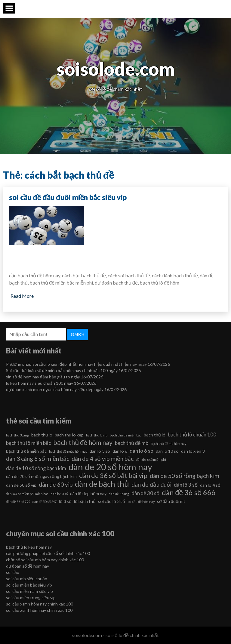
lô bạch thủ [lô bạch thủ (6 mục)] (85, 501)
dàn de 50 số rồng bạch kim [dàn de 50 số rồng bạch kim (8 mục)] (185, 476)
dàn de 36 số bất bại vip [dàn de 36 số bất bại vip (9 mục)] (113, 476)
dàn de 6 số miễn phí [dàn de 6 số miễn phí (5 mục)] (151, 459)
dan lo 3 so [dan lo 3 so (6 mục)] (100, 451)
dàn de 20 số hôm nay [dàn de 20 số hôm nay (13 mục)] (110, 467)
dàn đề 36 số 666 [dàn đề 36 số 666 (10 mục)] (189, 492)
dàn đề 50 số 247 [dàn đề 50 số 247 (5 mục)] (45, 502)
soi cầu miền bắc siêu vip (29, 585)
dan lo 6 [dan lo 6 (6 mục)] (120, 451)
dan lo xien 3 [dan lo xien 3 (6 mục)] (193, 451)
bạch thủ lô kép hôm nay (29, 547)
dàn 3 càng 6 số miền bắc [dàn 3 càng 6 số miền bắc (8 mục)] (38, 459)
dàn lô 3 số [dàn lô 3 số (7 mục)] (186, 485)
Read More (22, 296)
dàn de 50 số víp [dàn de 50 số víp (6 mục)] (21, 485)
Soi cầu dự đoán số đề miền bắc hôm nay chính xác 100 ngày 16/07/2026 (73, 370)
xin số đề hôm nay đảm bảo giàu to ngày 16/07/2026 (55, 377)
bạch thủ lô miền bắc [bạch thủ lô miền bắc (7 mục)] (28, 443)
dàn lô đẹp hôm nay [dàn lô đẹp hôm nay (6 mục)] (88, 493)
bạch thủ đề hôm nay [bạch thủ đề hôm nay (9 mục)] (83, 442)
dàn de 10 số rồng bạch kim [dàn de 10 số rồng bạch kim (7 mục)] (36, 468)
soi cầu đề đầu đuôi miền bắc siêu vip (68, 197)
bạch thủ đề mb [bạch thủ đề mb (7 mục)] (132, 443)
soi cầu (13, 572)
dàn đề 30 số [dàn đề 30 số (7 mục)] (145, 493)
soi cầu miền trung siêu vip (31, 598)
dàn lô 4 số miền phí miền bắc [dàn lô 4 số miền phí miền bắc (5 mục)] (27, 494)
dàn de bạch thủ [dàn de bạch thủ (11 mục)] (102, 484)
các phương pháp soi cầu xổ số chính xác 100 (48, 553)
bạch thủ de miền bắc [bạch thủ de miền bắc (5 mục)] (126, 435)
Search (77, 334)
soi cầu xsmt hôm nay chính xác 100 (39, 610)
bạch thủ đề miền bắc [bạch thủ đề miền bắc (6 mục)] (26, 451)
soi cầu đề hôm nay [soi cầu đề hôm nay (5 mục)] (141, 502)
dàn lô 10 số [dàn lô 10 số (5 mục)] (59, 494)
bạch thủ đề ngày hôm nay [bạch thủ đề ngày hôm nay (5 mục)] (68, 451)
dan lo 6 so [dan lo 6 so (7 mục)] (142, 451)
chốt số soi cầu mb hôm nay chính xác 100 (45, 560)
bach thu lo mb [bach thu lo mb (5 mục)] (97, 435)
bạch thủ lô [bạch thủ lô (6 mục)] (155, 435)
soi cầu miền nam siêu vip (29, 591)
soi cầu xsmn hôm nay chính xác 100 (40, 604)
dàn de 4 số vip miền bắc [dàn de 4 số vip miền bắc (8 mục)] (103, 459)
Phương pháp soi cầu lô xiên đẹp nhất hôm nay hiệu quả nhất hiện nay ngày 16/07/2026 (88, 364)
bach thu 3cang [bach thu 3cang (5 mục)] (17, 435)
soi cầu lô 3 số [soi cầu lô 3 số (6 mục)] (112, 501)
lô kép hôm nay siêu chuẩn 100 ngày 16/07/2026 (51, 383)
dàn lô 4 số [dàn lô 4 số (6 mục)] (210, 485)
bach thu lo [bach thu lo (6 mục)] (42, 435)
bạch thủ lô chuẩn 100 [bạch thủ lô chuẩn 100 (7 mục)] (192, 434)
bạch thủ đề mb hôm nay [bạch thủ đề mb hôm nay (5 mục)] (168, 444)
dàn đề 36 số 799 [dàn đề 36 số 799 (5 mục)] (18, 502)
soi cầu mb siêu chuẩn (27, 579)
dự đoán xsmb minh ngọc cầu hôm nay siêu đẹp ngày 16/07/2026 (66, 389)
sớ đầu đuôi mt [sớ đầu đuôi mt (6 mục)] (171, 501)
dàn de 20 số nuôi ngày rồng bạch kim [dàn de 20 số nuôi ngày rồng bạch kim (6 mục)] (41, 476)
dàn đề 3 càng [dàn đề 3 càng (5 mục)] (119, 494)
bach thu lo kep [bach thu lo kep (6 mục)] (69, 435)
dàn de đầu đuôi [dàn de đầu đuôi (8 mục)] (151, 484)
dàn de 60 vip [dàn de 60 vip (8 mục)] (56, 484)
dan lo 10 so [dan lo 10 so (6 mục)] (167, 451)
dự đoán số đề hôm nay (28, 566)
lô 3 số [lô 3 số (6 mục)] (65, 501)
